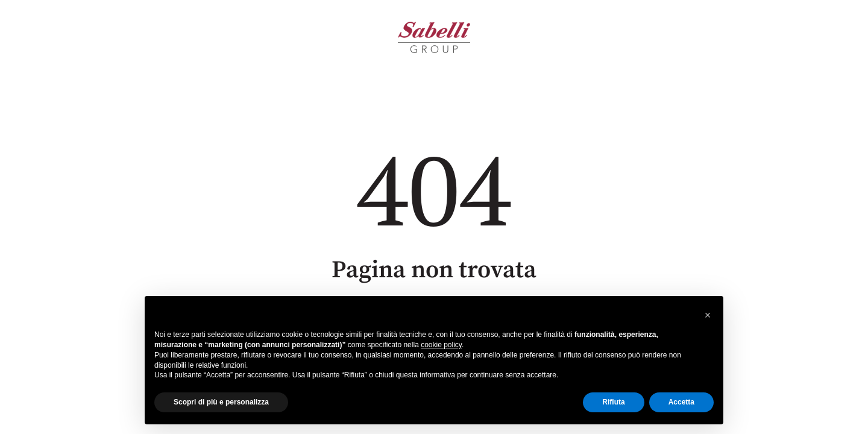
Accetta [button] (681, 402)
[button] (708, 315)
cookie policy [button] (441, 345)
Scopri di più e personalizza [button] (221, 402)
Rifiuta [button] (613, 402)
